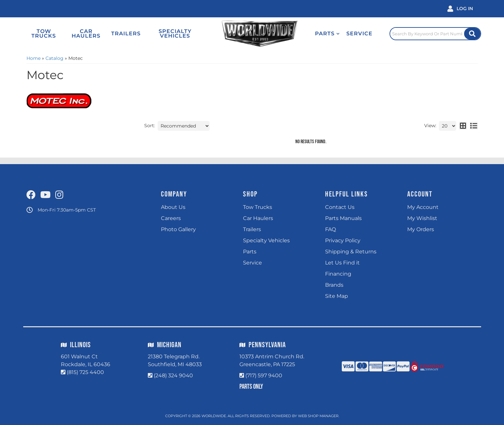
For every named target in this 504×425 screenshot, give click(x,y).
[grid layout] (463, 126)
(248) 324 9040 (173, 375)
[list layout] (474, 126)
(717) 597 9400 (264, 375)
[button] (327, 34)
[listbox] (184, 126)
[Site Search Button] (472, 34)
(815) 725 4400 (85, 372)
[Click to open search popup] (435, 34)
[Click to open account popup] (460, 9)
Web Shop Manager (318, 416)
